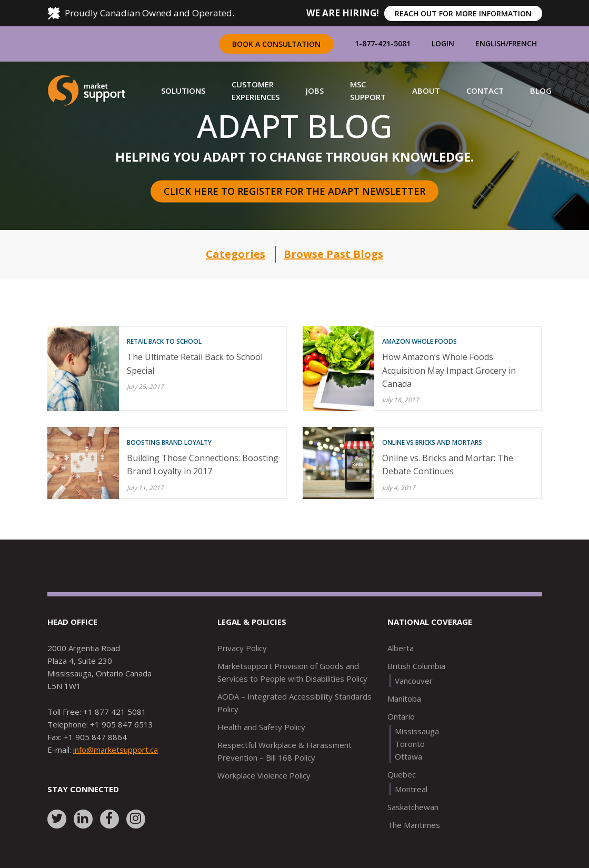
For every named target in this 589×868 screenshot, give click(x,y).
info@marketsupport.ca (116, 750)
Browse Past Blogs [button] (333, 254)
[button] (183, 91)
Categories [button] (236, 254)
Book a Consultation (276, 44)
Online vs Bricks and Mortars (432, 442)
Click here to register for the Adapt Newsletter (295, 191)
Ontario (401, 716)
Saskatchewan (413, 807)
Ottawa (408, 756)
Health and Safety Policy (261, 727)
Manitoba (404, 699)
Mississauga (417, 731)
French (523, 43)
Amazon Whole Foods (420, 341)
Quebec (402, 774)
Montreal (411, 789)
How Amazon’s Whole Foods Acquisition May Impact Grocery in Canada (449, 370)
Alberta (401, 648)
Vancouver (414, 681)
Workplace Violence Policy (264, 775)
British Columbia (416, 666)
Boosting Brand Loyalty (169, 442)
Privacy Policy (242, 648)
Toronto (410, 744)
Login (443, 43)
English (491, 43)
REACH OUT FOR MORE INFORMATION (463, 13)
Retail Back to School (164, 341)
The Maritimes (414, 825)
